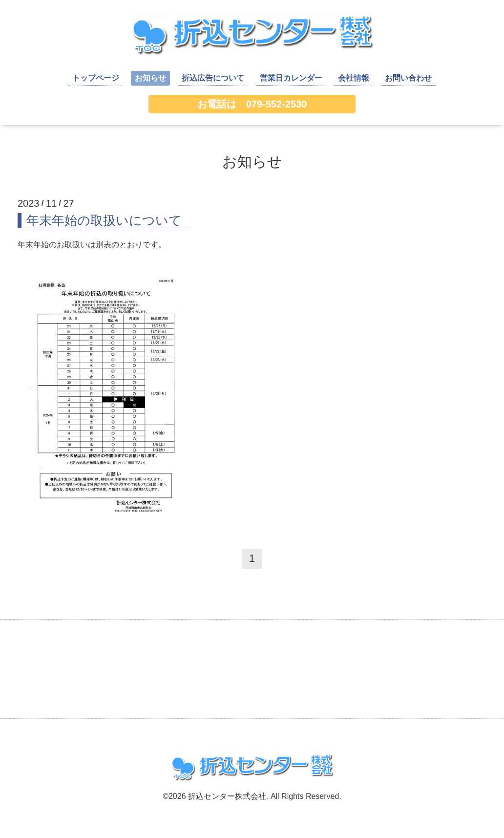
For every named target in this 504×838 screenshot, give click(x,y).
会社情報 (354, 78)
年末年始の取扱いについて (104, 220)
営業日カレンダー (291, 78)
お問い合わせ (408, 78)
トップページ (96, 78)
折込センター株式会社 (227, 796)
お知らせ (150, 78)
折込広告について (213, 78)
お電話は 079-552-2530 (252, 104)
